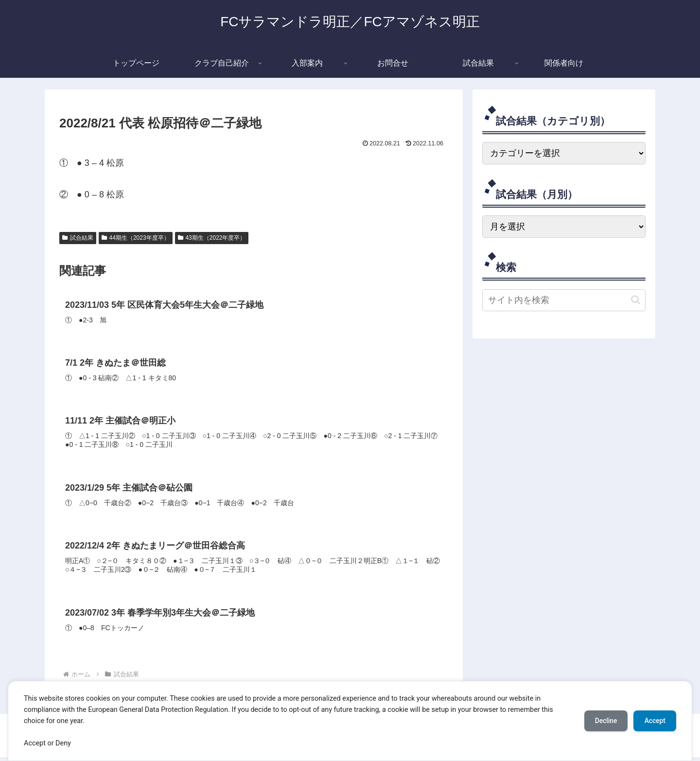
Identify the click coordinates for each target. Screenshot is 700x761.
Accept (654, 721)
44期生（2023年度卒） (136, 238)
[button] (636, 300)
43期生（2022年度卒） (212, 238)
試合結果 (78, 238)
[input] (564, 300)
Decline (603, 721)
